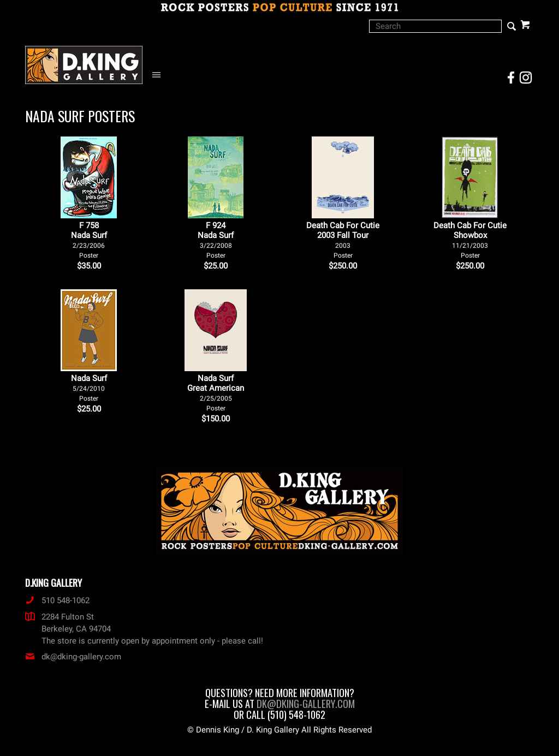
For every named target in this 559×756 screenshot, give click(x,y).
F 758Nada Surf (89, 240)
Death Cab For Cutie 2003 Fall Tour (343, 240)
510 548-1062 (57, 600)
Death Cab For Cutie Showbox (470, 240)
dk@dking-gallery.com (73, 657)
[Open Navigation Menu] (159, 75)
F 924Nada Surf (216, 240)
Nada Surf (89, 388)
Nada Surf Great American (216, 393)
